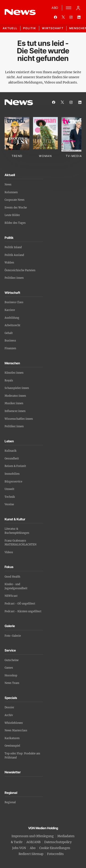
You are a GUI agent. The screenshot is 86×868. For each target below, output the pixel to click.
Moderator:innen (15, 396)
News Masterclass (16, 730)
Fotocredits (55, 854)
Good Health (12, 577)
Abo (33, 848)
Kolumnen (11, 192)
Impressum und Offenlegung (33, 836)
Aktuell (10, 28)
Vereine (9, 504)
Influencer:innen (15, 411)
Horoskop (11, 675)
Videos (9, 552)
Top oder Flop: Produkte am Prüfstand (22, 756)
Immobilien (12, 474)
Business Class (14, 302)
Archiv (9, 715)
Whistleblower (14, 723)
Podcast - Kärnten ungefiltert (23, 611)
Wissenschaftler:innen (19, 419)
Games (9, 668)
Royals (9, 381)
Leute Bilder (12, 215)
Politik (30, 28)
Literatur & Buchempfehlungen (17, 531)
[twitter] (63, 17)
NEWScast (11, 596)
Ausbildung (12, 318)
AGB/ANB (33, 842)
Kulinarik (11, 451)
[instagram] (71, 17)
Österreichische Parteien (20, 270)
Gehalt (9, 333)
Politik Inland (13, 247)
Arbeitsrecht (12, 325)
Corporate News (15, 200)
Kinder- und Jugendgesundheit (16, 586)
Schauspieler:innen (17, 388)
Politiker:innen (14, 278)
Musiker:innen (14, 403)
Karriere (10, 310)
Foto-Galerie (13, 636)
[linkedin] (79, 17)
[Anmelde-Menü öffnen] (78, 8)
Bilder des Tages (15, 223)
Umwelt (9, 489)
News (8, 185)
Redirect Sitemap (31, 854)
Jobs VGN (19, 848)
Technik (10, 497)
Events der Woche (16, 208)
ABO (55, 8)
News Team (12, 683)
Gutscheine (12, 660)
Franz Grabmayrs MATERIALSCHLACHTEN (21, 543)
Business (10, 341)
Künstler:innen (14, 373)
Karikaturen (12, 738)
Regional (10, 802)
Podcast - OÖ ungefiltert (20, 604)
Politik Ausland (14, 255)
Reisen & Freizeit (15, 466)
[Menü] (69, 8)
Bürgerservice (13, 482)
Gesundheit (12, 459)
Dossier (9, 707)
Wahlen (9, 263)
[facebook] (55, 17)
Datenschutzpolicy (58, 842)
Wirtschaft (53, 28)
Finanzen (10, 348)
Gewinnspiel (12, 746)
